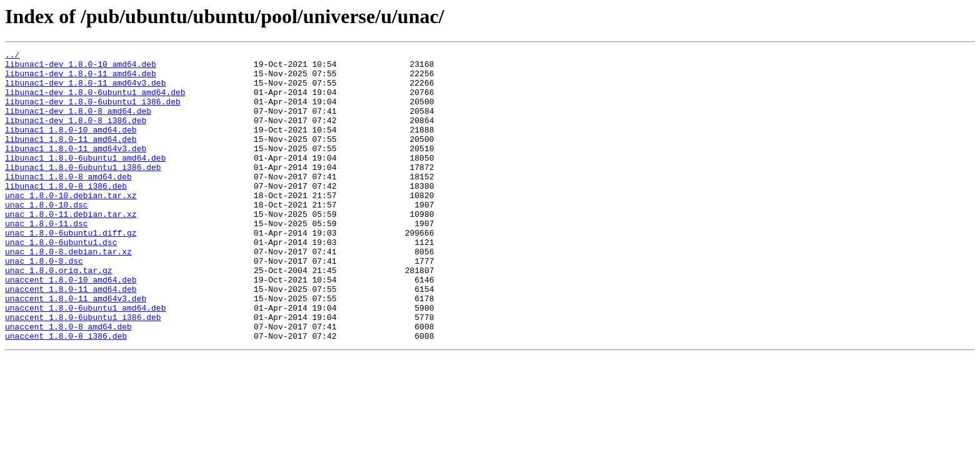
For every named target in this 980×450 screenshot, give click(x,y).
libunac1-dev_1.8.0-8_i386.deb (76, 135)
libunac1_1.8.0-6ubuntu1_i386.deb (83, 191)
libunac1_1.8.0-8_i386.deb (66, 214)
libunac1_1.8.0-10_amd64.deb (71, 146)
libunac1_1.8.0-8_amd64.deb (68, 202)
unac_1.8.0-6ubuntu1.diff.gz (71, 270)
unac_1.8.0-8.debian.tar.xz (68, 292)
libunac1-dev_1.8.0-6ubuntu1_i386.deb (93, 112)
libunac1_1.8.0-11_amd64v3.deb (76, 169)
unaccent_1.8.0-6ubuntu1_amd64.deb (85, 360)
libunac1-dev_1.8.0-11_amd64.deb (81, 79)
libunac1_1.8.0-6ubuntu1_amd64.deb (85, 180)
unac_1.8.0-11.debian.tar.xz (71, 247)
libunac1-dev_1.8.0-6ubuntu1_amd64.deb (95, 101)
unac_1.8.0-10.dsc (47, 236)
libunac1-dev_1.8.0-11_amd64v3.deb (85, 90)
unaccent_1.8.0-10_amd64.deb (71, 326)
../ (12, 56)
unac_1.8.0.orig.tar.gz (59, 315)
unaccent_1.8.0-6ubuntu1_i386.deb (83, 371)
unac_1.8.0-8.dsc (44, 304)
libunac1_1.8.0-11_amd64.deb (71, 157)
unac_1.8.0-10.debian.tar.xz (71, 225)
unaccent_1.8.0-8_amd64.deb (68, 382)
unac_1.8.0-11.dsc (47, 259)
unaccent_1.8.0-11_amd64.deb (71, 337)
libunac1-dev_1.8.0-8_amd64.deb (78, 124)
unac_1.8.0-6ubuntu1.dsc (61, 281)
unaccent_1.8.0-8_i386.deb (66, 394)
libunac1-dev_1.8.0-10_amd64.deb (81, 67)
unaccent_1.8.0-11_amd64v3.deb (76, 349)
